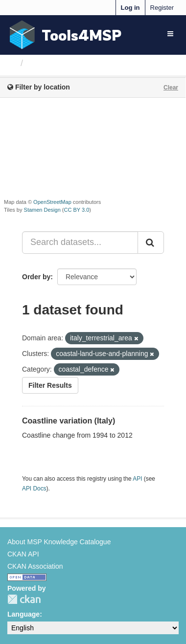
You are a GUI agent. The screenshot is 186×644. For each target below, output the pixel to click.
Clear (171, 88)
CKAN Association (35, 566)
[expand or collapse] (170, 34)
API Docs (34, 489)
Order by (36, 277)
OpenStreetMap (52, 202)
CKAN (24, 599)
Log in (130, 8)
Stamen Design (42, 210)
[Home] (12, 63)
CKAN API (23, 554)
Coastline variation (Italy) (69, 421)
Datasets (46, 63)
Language (23, 614)
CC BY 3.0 (77, 210)
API (137, 479)
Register (162, 8)
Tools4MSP (82, 35)
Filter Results (50, 385)
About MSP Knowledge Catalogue (59, 542)
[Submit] (151, 243)
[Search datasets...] (80, 243)
